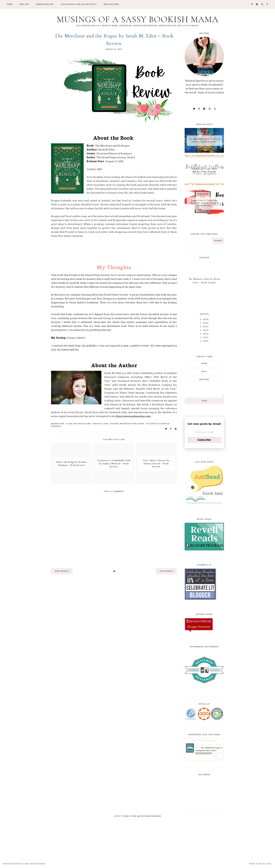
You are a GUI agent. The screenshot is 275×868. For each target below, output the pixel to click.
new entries (62, 571)
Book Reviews (111, 4)
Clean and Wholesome (78, 424)
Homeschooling (45, 4)
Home (10, 4)
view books (218, 759)
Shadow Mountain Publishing (127, 424)
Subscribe (204, 440)
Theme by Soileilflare (260, 864)
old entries (166, 571)
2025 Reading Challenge (204, 740)
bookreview (58, 424)
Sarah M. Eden (100, 424)
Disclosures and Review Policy (79, 4)
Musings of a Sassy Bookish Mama (137, 19)
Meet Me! (24, 4)
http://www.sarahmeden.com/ (133, 416)
